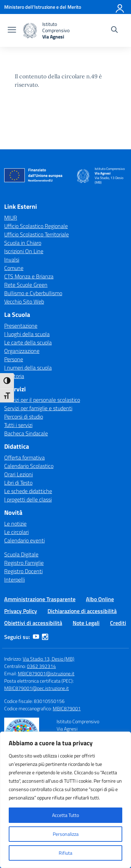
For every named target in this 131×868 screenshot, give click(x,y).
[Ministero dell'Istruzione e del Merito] (43, 7)
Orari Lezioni (19, 474)
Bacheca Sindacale (26, 433)
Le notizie (15, 524)
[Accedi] (120, 7)
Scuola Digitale (21, 554)
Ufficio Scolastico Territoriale (37, 234)
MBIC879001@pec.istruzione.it (37, 688)
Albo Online (100, 599)
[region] (65, 800)
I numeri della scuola (28, 368)
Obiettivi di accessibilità (33, 623)
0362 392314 (41, 666)
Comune (14, 268)
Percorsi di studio (24, 417)
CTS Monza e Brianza (29, 276)
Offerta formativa (24, 457)
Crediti (118, 623)
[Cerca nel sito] (114, 30)
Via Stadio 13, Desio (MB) (49, 659)
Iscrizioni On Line (24, 251)
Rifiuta (65, 853)
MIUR (11, 218)
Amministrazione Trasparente (40, 599)
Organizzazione (22, 351)
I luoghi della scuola (27, 334)
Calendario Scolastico (29, 466)
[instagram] (45, 637)
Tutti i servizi (18, 425)
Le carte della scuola (28, 342)
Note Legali (86, 623)
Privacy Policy (21, 611)
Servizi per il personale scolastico (42, 400)
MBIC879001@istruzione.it (46, 673)
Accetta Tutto (65, 815)
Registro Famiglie (24, 563)
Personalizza (66, 834)
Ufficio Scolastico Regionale (36, 226)
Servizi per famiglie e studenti (38, 408)
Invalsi (12, 259)
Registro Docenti (23, 571)
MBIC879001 (67, 708)
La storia (14, 376)
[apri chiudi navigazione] (12, 30)
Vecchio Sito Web (24, 301)
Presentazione (21, 326)
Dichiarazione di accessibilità (82, 611)
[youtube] (36, 637)
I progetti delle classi (28, 499)
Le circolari (16, 532)
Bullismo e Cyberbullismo (33, 293)
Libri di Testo (18, 483)
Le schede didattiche (28, 491)
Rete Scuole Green (26, 285)
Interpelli (14, 579)
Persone (14, 359)
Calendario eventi (24, 540)
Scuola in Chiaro (23, 243)
